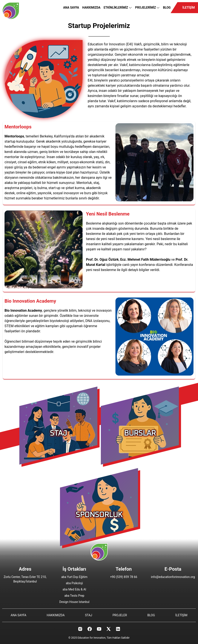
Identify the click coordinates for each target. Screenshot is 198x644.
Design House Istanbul (74, 602)
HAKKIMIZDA (91, 8)
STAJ (89, 615)
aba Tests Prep (74, 596)
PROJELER (120, 615)
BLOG (167, 8)
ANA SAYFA (71, 8)
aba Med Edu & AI (74, 589)
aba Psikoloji (74, 583)
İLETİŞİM (189, 8)
